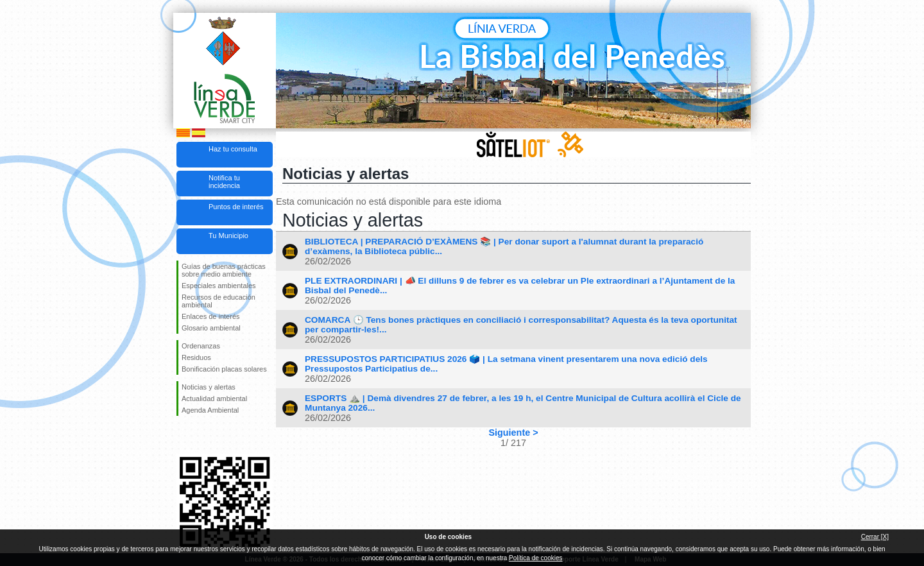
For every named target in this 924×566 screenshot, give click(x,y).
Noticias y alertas (209, 387)
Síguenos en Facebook (184, 436)
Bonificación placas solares (224, 369)
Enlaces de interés (211, 316)
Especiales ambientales (219, 286)
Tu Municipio (228, 236)
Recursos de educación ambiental (218, 301)
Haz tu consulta (233, 149)
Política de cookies (535, 558)
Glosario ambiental (211, 328)
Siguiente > (513, 433)
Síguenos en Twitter (205, 436)
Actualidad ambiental (214, 399)
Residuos (196, 357)
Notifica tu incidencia (224, 182)
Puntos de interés (236, 207)
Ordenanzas (201, 346)
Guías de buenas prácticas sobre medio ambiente (224, 270)
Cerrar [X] (875, 537)
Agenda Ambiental (210, 410)
